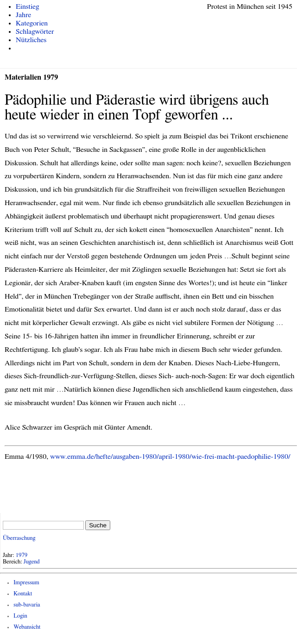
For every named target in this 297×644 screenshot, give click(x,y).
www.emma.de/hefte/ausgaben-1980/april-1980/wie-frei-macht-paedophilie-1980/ (170, 456)
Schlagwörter (35, 31)
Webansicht (27, 627)
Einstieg (28, 6)
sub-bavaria (27, 605)
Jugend (32, 562)
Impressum (26, 583)
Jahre (23, 15)
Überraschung (19, 538)
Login (20, 616)
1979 (22, 555)
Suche (98, 525)
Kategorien (32, 23)
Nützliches (31, 40)
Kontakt (23, 594)
